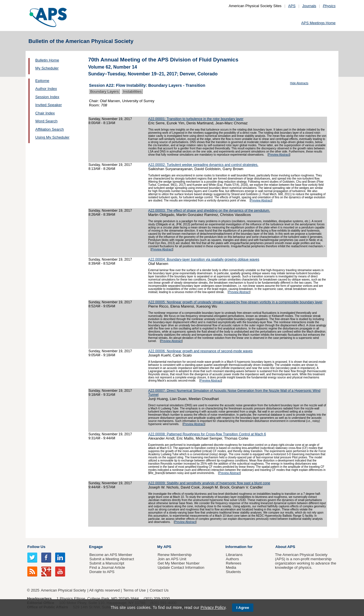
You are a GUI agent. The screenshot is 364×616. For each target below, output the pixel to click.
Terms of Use (134, 590)
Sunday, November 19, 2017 (110, 119)
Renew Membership (175, 555)
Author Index (46, 89)
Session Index (47, 97)
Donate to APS (102, 572)
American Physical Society (63, 590)
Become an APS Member (111, 555)
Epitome (42, 81)
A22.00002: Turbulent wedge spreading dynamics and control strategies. (203, 165)
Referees (234, 563)
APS (292, 6)
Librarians (234, 555)
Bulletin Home (47, 60)
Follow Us (36, 547)
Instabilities (132, 91)
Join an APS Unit (172, 559)
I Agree (243, 608)
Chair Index (45, 113)
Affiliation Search (50, 129)
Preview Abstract (279, 155)
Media (231, 567)
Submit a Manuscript (107, 563)
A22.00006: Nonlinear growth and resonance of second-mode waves (200, 351)
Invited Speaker (48, 105)
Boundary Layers (105, 91)
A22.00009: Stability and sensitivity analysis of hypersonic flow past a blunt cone (209, 483)
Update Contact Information (181, 567)
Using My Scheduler (52, 137)
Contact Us (159, 590)
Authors (232, 559)
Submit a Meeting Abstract (112, 559)
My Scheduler (47, 68)
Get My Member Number (179, 563)
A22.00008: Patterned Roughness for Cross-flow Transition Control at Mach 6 (207, 434)
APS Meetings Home (318, 23)
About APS (285, 547)
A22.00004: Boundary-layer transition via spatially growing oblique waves (204, 259)
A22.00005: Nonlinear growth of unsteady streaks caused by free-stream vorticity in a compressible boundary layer (235, 302)
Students (233, 572)
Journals (309, 6)
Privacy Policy (213, 607)
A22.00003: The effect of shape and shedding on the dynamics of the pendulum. (209, 211)
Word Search (46, 121)
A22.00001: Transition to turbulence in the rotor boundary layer (196, 119)
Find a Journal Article (107, 567)
